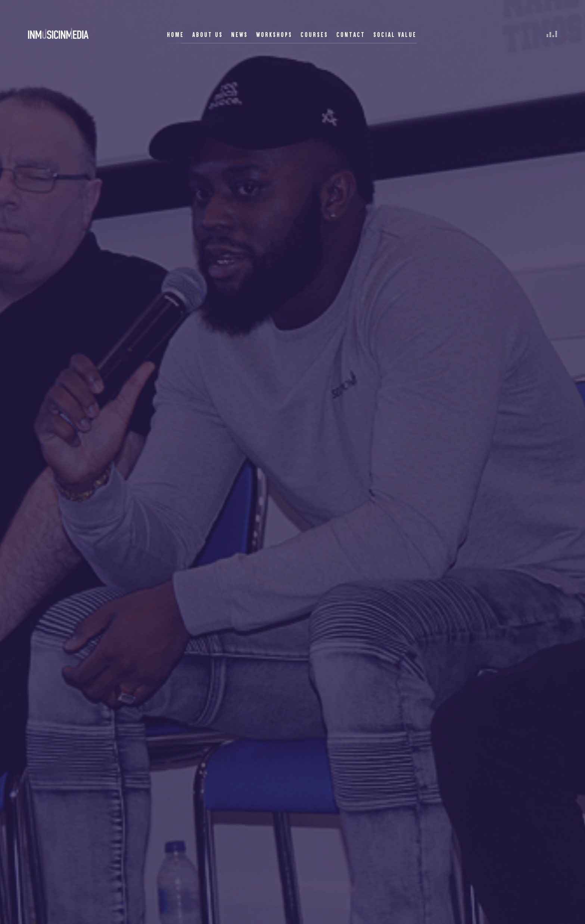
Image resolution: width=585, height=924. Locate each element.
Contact (351, 35)
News (239, 35)
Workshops (274, 35)
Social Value (395, 35)
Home (175, 35)
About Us (208, 35)
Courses (314, 35)
